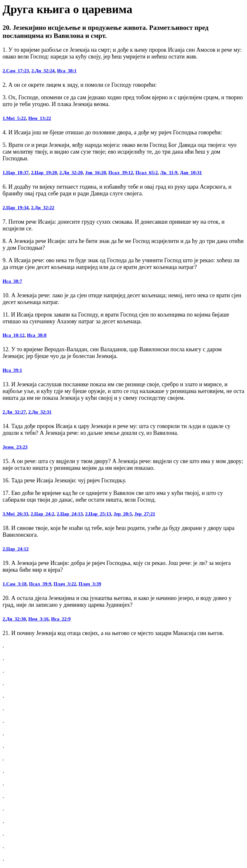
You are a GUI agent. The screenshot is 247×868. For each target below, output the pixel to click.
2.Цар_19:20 (44, 173)
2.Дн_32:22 (42, 208)
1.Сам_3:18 (14, 584)
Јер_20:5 (123, 514)
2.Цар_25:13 (98, 514)
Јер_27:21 (145, 514)
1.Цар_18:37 (16, 173)
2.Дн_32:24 (43, 71)
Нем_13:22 (40, 118)
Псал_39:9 (40, 584)
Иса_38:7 (12, 281)
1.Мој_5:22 (14, 118)
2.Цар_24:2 (42, 514)
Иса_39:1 (12, 370)
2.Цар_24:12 (16, 549)
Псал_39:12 (121, 173)
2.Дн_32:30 (14, 619)
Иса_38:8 (37, 335)
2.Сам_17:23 (16, 71)
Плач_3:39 (90, 584)
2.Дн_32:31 (40, 412)
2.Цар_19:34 (16, 208)
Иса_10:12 (14, 335)
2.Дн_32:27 (14, 412)
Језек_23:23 (15, 447)
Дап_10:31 (191, 173)
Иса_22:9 (61, 619)
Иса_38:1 (67, 71)
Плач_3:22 (65, 584)
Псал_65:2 (146, 173)
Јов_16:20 (96, 173)
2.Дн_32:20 (71, 173)
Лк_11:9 (169, 173)
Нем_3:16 (38, 619)
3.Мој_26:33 (15, 514)
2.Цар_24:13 (70, 514)
